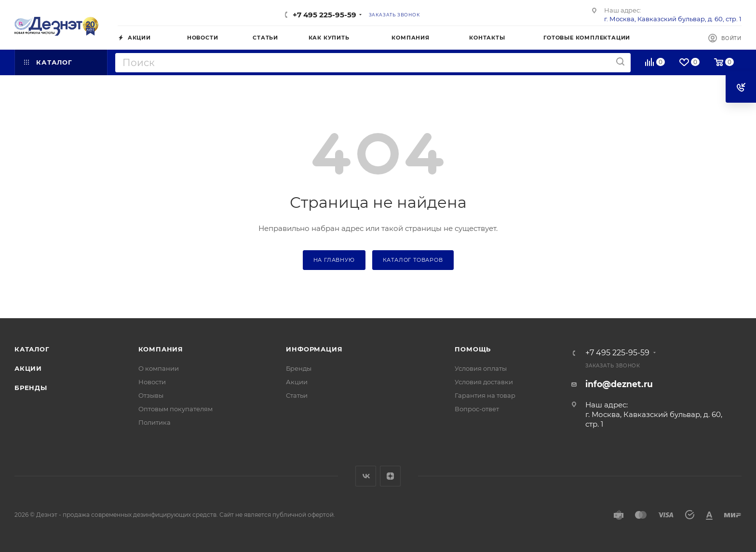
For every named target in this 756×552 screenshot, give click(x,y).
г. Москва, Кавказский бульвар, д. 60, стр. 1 (673, 19)
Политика (155, 422)
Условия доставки (484, 382)
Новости (152, 382)
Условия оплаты (481, 368)
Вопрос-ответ (477, 409)
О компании (159, 368)
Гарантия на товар (485, 395)
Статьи (297, 395)
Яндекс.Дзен (390, 476)
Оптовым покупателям (175, 409)
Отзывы (151, 395)
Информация (314, 349)
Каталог (32, 349)
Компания (161, 349)
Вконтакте (366, 476)
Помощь (473, 349)
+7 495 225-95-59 (324, 15)
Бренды (31, 388)
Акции (28, 368)
